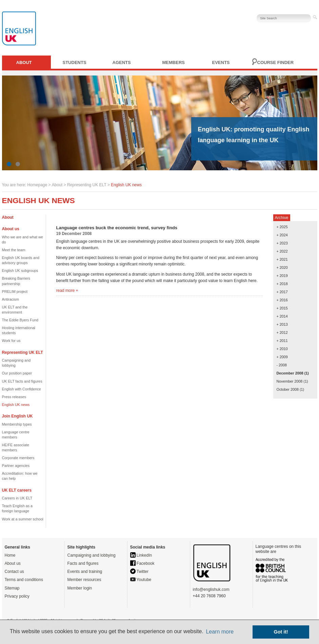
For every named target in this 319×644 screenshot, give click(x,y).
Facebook (142, 563)
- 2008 (282, 365)
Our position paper (17, 373)
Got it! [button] (281, 632)
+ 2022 (282, 251)
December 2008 (290, 373)
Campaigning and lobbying (92, 555)
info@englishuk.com (211, 589)
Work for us (11, 341)
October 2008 (288, 389)
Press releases (14, 397)
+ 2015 (282, 308)
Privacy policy (17, 596)
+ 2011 (282, 341)
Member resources (84, 580)
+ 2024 (282, 235)
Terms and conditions (24, 580)
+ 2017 (282, 292)
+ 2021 (282, 259)
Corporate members (18, 458)
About (24, 62)
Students (75, 62)
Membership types (17, 424)
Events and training (85, 572)
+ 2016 (282, 300)
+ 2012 (282, 332)
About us (13, 563)
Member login (80, 588)
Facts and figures (83, 563)
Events (221, 62)
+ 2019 (282, 276)
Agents (122, 62)
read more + (67, 291)
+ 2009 (282, 357)
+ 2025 (282, 227)
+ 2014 (282, 316)
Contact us (14, 572)
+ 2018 (282, 284)
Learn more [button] (220, 632)
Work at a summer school (23, 519)
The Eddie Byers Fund (20, 320)
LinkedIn (141, 555)
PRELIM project (15, 292)
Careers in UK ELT (17, 498)
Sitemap (12, 588)
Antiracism (11, 299)
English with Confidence (22, 389)
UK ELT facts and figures (22, 381)
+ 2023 (282, 243)
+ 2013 (282, 324)
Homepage (37, 185)
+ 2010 (282, 349)
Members (174, 62)
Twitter (139, 572)
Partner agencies (16, 466)
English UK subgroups (20, 271)
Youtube (141, 580)
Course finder (276, 62)
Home (10, 555)
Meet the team (14, 250)
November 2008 (290, 381)
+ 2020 (282, 267)
